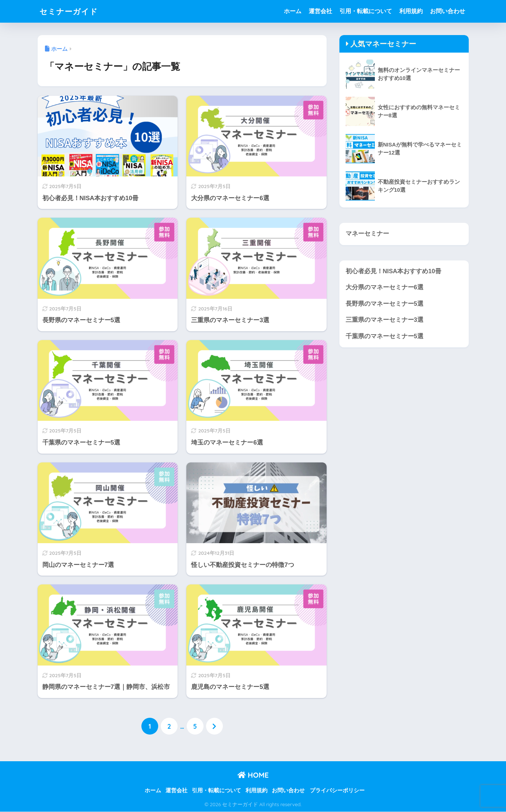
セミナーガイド (71, 11)
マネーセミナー (367, 234)
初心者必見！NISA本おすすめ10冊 (394, 271)
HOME (253, 775)
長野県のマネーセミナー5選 (385, 304)
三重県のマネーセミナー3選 (385, 320)
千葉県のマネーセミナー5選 (385, 337)
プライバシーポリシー (337, 790)
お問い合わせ (448, 11)
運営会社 (320, 11)
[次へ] (214, 727)
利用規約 (411, 11)
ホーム (293, 11)
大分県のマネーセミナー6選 (385, 288)
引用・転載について (366, 11)
